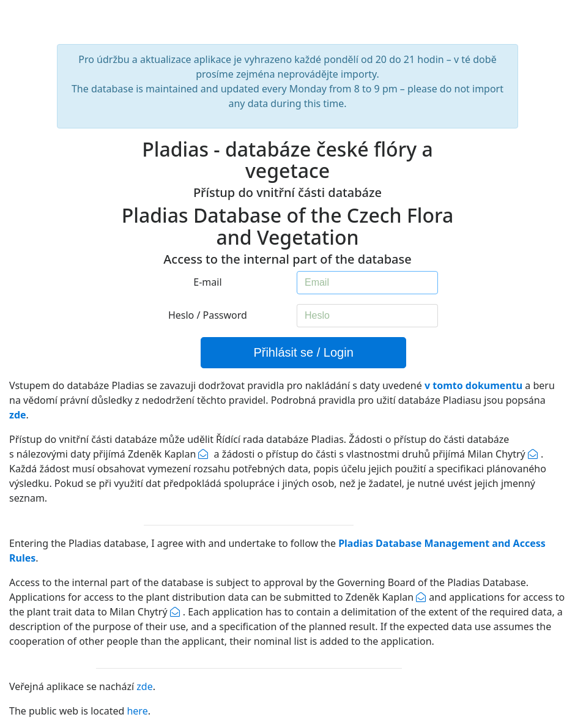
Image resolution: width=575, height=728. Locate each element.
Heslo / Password (208, 315)
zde (144, 686)
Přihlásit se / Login (303, 352)
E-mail (207, 282)
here (137, 711)
